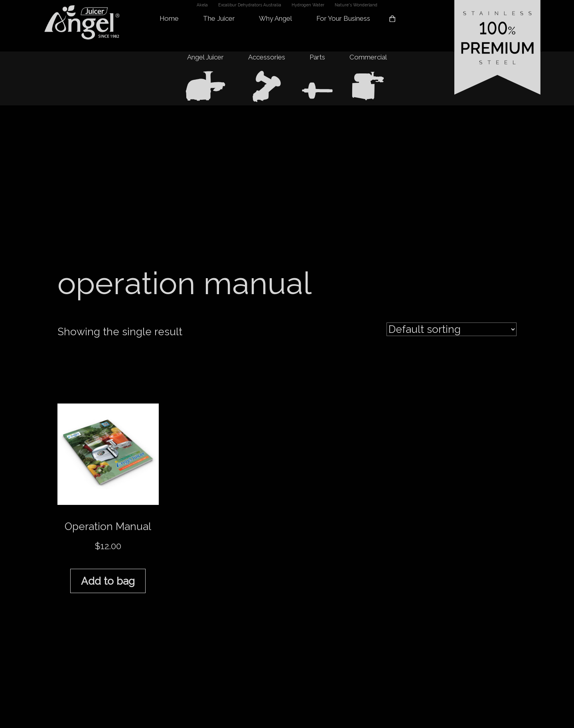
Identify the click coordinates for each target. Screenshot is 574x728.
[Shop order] (452, 329)
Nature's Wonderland (356, 5)
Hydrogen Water (308, 5)
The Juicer (219, 18)
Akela (202, 5)
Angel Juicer (205, 57)
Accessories (267, 57)
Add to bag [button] (108, 581)
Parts (317, 57)
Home (169, 18)
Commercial (368, 57)
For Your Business (343, 18)
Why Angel (275, 18)
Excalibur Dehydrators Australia (250, 5)
